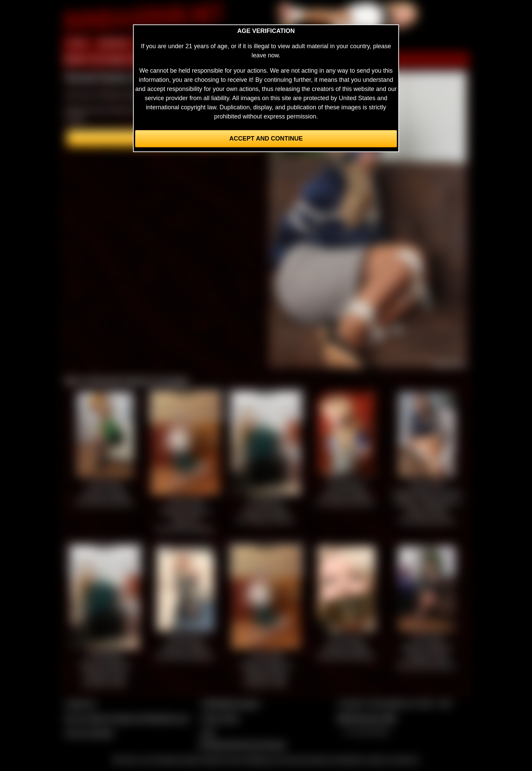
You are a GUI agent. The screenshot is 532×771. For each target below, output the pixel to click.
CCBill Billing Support (230, 704)
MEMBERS (114, 43)
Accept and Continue (266, 139)
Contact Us (80, 704)
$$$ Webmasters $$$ (367, 718)
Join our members (90, 733)
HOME (77, 43)
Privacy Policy (220, 718)
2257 (208, 733)
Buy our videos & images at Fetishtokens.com (127, 718)
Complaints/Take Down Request (242, 745)
